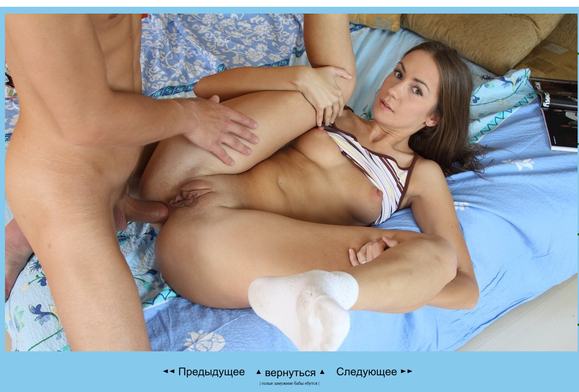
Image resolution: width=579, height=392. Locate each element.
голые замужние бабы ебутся (289, 383)
